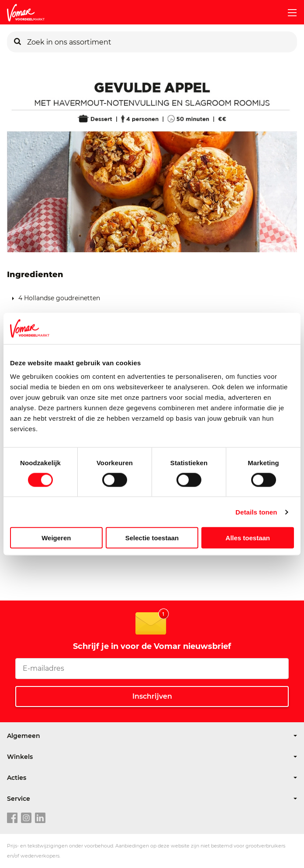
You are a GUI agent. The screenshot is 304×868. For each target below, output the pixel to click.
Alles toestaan (248, 538)
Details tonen (256, 512)
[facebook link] (12, 818)
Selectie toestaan (152, 538)
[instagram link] (26, 818)
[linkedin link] (40, 818)
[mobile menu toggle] (289, 13)
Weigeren (56, 538)
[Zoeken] (17, 42)
